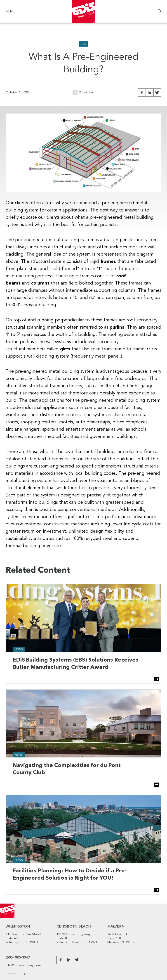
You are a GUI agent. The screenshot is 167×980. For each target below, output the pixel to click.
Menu (10, 12)
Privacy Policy (16, 973)
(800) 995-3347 (18, 958)
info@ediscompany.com (23, 965)
